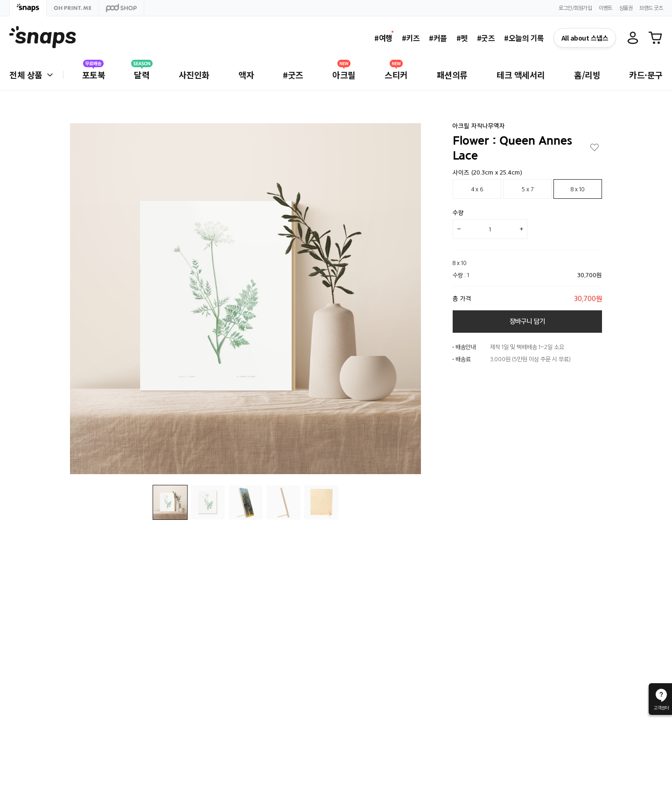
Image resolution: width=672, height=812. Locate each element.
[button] (407, 299)
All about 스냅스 (585, 38)
